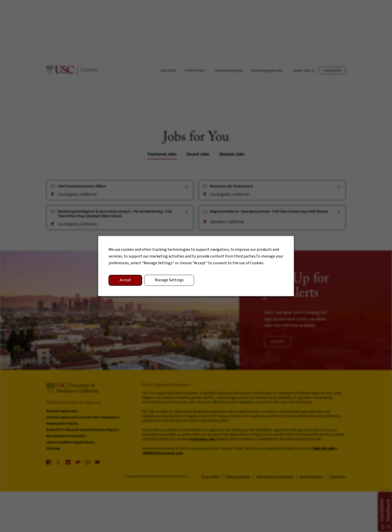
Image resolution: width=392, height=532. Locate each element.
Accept (129, 283)
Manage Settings (171, 283)
